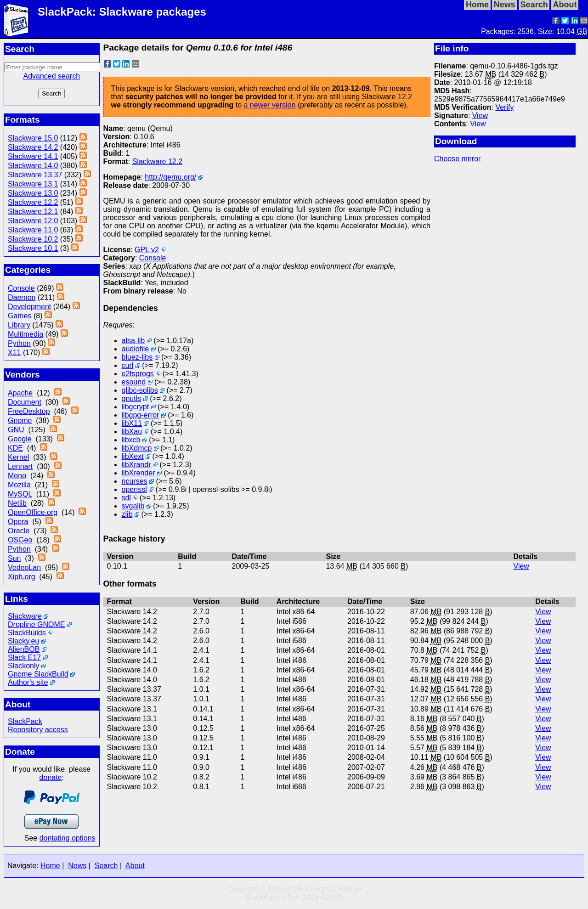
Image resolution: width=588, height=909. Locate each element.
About (135, 866)
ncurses (135, 481)
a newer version (269, 105)
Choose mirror (457, 159)
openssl (134, 489)
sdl (126, 498)
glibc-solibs (140, 390)
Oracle (19, 531)
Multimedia (25, 334)
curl (128, 365)
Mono (17, 476)
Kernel (18, 457)
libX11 (132, 423)
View (480, 116)
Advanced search (51, 76)
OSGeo (20, 540)
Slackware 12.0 (33, 221)
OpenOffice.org (33, 512)
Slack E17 (24, 658)
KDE (15, 448)
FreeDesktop (29, 411)
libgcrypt (136, 407)
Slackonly (23, 666)
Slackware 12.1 (33, 212)
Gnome (20, 421)
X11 (14, 353)
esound (134, 382)
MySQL (20, 494)
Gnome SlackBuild (38, 674)
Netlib (17, 503)
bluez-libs (137, 357)
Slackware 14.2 (33, 147)
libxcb (131, 440)
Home (50, 866)
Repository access (38, 730)
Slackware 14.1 (33, 156)
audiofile (136, 349)
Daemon (22, 297)
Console (21, 288)
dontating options (68, 838)
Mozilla (19, 485)
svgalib (133, 506)
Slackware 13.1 (33, 184)
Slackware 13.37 (35, 175)
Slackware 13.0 (33, 193)
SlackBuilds (27, 633)
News (77, 866)
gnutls (132, 398)
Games (20, 316)
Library (19, 325)
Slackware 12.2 (33, 202)
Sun (14, 558)
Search (106, 866)
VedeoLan (24, 567)
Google (20, 439)
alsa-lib (133, 341)
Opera (18, 522)
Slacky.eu (23, 641)
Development (29, 307)
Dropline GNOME (36, 624)
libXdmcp (137, 448)
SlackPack (25, 721)
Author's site (28, 682)
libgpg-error (141, 415)
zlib (127, 514)
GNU (16, 430)
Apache (20, 393)
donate (51, 777)
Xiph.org (22, 577)
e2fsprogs (138, 374)
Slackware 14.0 (33, 166)
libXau (132, 432)
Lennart (20, 466)
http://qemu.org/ (170, 177)
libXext (133, 456)
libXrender (139, 473)
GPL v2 (147, 250)
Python (19, 343)
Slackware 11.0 (33, 230)
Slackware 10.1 (33, 248)
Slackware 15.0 (33, 138)
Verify (504, 107)
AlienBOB (24, 649)
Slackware (25, 616)
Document (25, 402)
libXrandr (136, 465)
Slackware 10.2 (33, 239)
